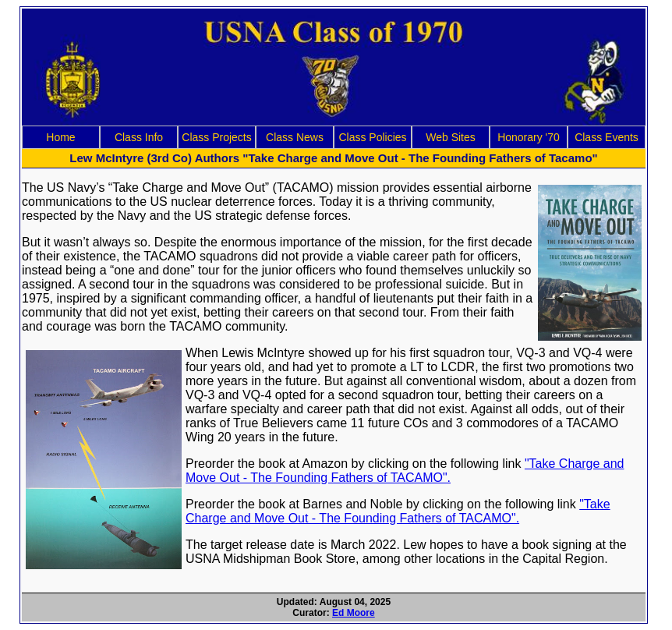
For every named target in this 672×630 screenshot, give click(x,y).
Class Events (607, 137)
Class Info (139, 137)
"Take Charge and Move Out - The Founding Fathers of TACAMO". (405, 471)
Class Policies (372, 137)
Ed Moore (354, 613)
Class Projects (216, 137)
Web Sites (451, 137)
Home (60, 137)
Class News (295, 137)
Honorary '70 (529, 137)
